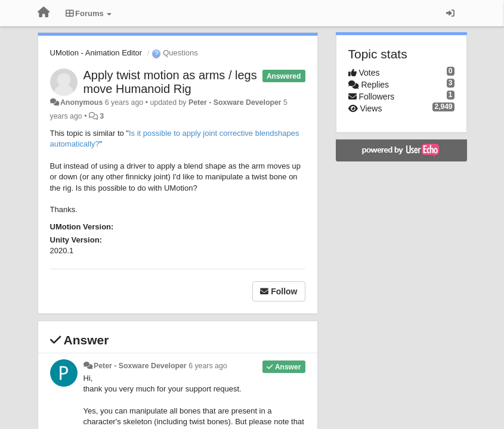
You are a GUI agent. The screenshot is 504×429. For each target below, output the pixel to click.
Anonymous (81, 102)
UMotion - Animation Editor (96, 53)
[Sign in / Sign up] (450, 13)
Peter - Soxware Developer (235, 102)
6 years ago (208, 366)
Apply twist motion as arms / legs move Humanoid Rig (170, 82)
